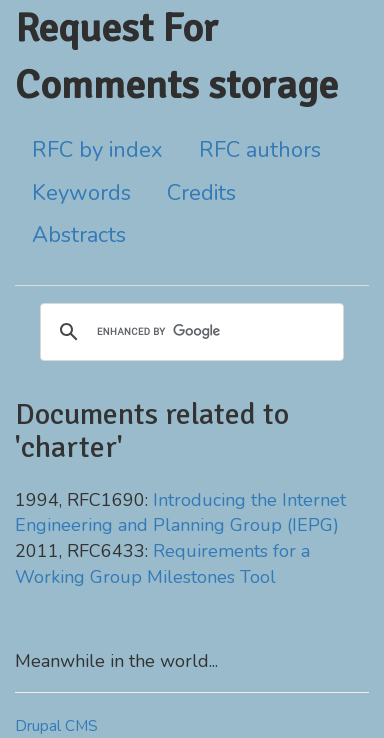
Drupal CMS (56, 726)
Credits (201, 193)
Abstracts (79, 235)
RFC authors (260, 150)
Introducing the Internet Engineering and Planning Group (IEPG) (180, 513)
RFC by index (97, 150)
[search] (189, 332)
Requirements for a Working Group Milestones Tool (162, 564)
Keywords (81, 193)
